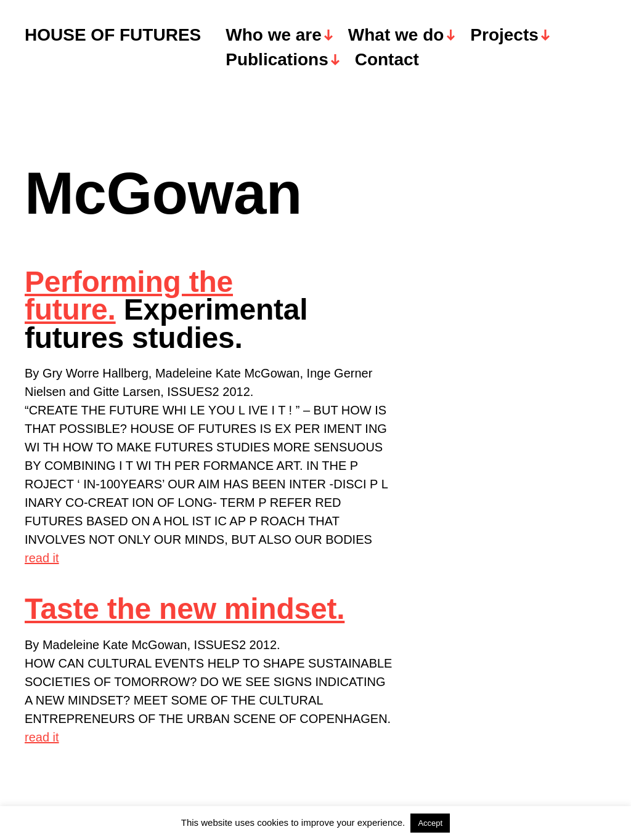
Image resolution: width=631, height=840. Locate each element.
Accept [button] (430, 823)
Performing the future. (129, 296)
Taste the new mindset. (185, 609)
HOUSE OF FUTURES (113, 35)
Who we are (274, 35)
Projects (504, 35)
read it (42, 558)
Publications (277, 60)
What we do (396, 35)
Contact (387, 60)
